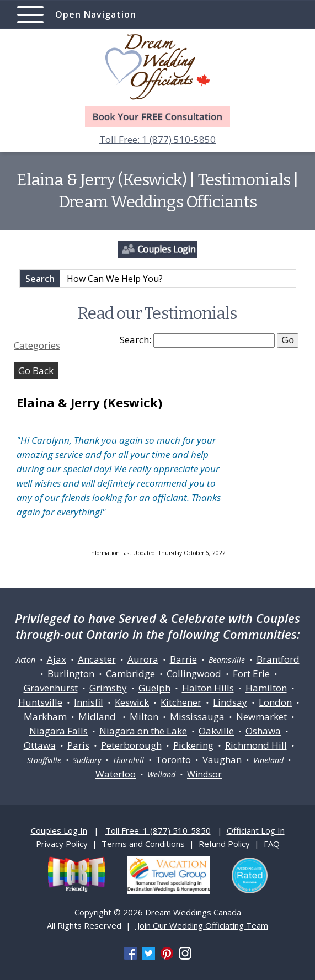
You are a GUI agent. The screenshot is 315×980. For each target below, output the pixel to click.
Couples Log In (59, 830)
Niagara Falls (58, 731)
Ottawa (40, 745)
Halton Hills (208, 688)
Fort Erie (251, 673)
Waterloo (116, 774)
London (275, 702)
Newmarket (261, 717)
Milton (144, 717)
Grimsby (108, 688)
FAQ (272, 844)
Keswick (132, 702)
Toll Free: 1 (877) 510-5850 (157, 139)
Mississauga (197, 717)
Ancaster (97, 659)
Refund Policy (224, 844)
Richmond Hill (256, 745)
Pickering (193, 745)
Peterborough (131, 745)
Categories (37, 345)
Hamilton (266, 688)
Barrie (183, 659)
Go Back (36, 371)
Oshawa (263, 731)
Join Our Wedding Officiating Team (202, 925)
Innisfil (89, 702)
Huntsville (40, 702)
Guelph (154, 688)
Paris (78, 745)
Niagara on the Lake (143, 731)
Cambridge (130, 673)
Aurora (143, 659)
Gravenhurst (51, 688)
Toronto (173, 760)
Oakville (216, 731)
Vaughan (222, 760)
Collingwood (194, 673)
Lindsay (230, 702)
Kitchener (181, 702)
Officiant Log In (256, 830)
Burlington (71, 673)
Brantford (278, 659)
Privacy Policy (62, 844)
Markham (45, 717)
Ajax (57, 659)
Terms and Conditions (143, 844)
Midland (97, 717)
